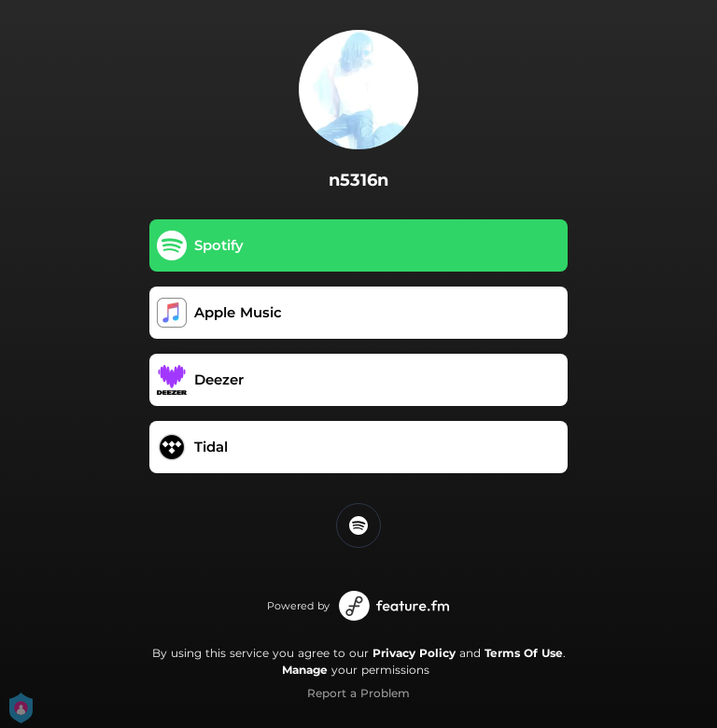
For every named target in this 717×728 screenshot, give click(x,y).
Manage (305, 670)
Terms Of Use (524, 653)
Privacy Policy (414, 653)
